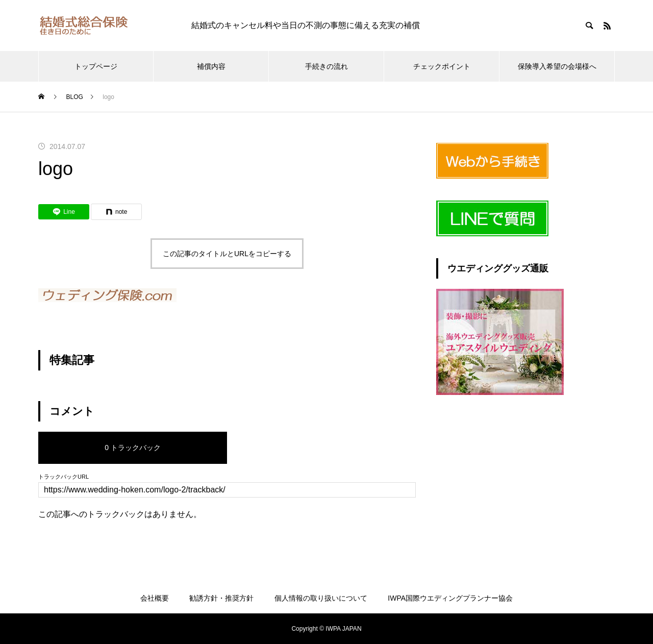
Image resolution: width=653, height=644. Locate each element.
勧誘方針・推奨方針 (221, 598)
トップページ (96, 66)
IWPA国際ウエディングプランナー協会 (450, 598)
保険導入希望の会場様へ (557, 66)
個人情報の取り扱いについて (321, 598)
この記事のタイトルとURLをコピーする (227, 254)
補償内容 (211, 66)
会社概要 (155, 598)
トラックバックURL (64, 477)
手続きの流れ (326, 66)
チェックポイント (442, 66)
